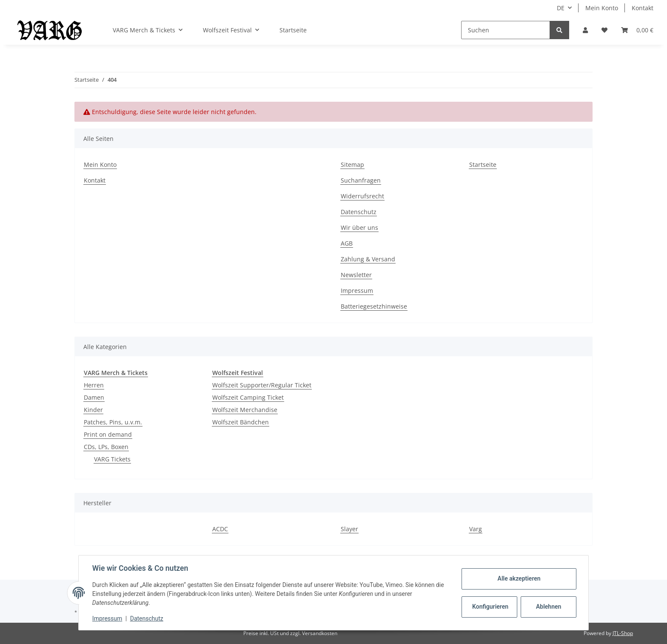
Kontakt (643, 8)
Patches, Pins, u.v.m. (113, 422)
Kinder (93, 410)
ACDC (220, 529)
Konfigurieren (490, 607)
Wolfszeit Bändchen (241, 422)
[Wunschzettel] (604, 30)
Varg (476, 529)
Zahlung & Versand (368, 259)
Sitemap (352, 165)
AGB (347, 243)
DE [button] (561, 8)
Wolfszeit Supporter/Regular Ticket (262, 385)
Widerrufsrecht (362, 196)
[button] (585, 30)
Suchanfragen (361, 180)
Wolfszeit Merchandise (245, 410)
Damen (94, 397)
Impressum (357, 291)
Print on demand (108, 434)
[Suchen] (506, 30)
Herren (94, 385)
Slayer (349, 529)
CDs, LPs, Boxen (106, 447)
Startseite (293, 30)
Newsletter (356, 275)
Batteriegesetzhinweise (374, 306)
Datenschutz (359, 212)
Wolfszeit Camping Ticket (248, 397)
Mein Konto (602, 8)
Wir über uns (359, 228)
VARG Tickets (112, 459)
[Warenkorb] (637, 30)
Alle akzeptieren (519, 578)
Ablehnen (549, 607)
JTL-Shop (623, 633)
